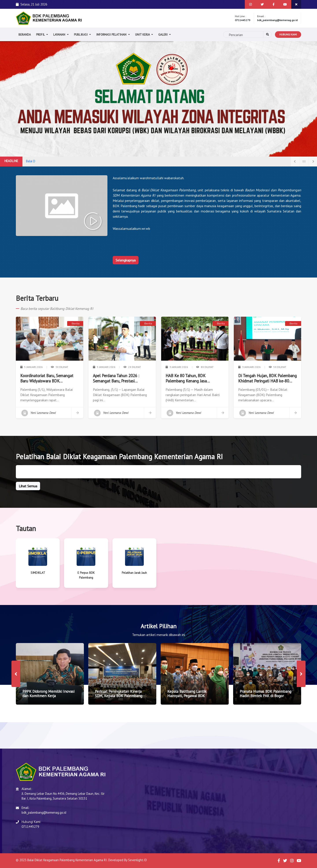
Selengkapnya (126, 260)
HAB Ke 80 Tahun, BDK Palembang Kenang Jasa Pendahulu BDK (186, 378)
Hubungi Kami (288, 34)
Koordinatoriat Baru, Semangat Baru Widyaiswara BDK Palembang (47, 378)
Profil (41, 35)
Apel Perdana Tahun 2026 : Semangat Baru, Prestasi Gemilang (116, 378)
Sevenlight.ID (137, 860)
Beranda (25, 35)
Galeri (163, 35)
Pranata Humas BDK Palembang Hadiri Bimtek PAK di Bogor (265, 694)
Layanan (60, 35)
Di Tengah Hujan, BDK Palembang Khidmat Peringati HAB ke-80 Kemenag (267, 378)
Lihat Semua (28, 486)
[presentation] (16, 674)
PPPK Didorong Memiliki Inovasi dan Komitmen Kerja (48, 694)
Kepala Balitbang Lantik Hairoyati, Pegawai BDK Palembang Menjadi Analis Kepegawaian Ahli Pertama (189, 698)
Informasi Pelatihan (112, 35)
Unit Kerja (143, 35)
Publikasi (81, 35)
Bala (29, 161)
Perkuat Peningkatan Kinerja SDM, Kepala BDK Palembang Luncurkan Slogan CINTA (119, 696)
